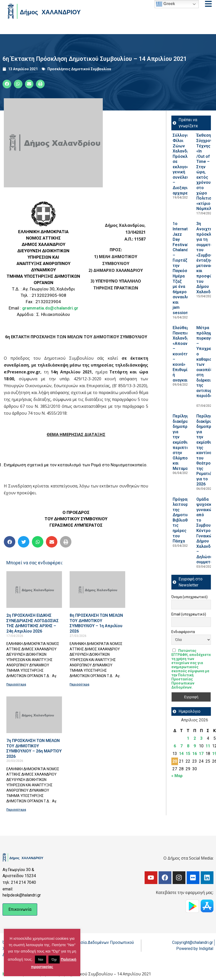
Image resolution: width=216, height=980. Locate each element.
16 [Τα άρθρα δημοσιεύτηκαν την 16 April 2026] (195, 754)
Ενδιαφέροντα (183, 632)
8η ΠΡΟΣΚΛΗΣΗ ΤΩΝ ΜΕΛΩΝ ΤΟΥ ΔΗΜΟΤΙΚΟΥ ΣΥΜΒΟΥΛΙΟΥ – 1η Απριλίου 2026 (96, 623)
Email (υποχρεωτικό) (189, 614)
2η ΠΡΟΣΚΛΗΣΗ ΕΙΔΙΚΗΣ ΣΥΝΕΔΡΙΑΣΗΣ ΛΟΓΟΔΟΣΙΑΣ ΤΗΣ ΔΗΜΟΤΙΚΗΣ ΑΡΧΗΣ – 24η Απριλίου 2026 (33, 623)
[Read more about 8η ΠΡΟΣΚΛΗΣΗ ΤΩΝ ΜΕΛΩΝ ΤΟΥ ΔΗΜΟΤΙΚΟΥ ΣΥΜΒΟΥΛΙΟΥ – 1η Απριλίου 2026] (97, 590)
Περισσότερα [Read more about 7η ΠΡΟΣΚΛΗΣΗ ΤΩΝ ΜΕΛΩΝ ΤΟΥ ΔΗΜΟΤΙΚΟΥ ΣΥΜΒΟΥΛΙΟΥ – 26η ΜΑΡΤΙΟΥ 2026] (16, 810)
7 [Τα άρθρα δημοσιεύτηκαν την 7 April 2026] (181, 746)
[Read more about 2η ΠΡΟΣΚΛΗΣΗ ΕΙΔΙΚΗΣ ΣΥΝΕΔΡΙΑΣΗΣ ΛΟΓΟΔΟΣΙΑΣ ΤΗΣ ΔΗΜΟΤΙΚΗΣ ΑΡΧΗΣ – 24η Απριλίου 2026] (34, 590)
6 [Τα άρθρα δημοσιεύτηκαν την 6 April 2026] (175, 746)
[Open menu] (208, 4)
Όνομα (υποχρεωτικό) (189, 597)
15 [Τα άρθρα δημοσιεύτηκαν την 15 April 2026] (188, 754)
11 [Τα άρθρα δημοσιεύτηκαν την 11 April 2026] (208, 746)
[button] (7, 84)
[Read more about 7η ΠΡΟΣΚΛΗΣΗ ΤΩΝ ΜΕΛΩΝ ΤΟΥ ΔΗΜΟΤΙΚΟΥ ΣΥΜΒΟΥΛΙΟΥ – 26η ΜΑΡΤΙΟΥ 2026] (34, 715)
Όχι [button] (54, 960)
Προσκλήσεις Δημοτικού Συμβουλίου (79, 69)
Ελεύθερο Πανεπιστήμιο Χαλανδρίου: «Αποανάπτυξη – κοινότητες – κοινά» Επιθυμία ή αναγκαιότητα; (187, 354)
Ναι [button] (41, 960)
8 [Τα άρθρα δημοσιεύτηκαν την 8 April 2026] (188, 746)
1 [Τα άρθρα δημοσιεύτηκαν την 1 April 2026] (188, 738)
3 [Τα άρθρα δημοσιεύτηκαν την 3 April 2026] (201, 738)
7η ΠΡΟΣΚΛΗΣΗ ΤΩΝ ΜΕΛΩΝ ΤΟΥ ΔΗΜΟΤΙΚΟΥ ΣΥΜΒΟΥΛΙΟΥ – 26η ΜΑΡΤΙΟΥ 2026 (34, 748)
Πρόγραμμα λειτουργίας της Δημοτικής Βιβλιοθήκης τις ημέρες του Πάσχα (185, 520)
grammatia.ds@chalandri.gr (50, 308)
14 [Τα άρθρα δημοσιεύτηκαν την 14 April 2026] (181, 754)
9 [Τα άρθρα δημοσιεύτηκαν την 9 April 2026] (195, 746)
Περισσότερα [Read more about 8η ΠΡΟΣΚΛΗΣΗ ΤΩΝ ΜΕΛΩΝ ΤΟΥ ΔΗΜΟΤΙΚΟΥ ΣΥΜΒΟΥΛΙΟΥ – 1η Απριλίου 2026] (79, 684)
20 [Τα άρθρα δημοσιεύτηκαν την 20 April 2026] (175, 761)
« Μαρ (177, 776)
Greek (166, 4)
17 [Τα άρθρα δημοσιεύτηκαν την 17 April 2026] (201, 754)
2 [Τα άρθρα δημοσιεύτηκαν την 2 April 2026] (195, 738)
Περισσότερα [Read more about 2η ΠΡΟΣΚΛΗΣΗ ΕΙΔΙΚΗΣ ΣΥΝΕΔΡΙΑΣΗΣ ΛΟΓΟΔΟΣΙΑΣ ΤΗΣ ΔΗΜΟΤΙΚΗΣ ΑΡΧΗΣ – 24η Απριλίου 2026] (16, 684)
